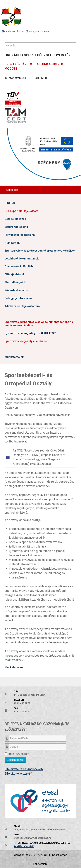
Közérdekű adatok (16, 290)
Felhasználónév (8, 737)
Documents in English (19, 267)
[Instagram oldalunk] (38, 31)
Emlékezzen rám (18, 754)
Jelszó (8, 745)
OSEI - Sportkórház (56, 855)
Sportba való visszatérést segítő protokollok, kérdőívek (40, 251)
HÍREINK (10, 203)
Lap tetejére (40, 864)
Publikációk (12, 243)
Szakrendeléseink (16, 227)
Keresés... (5, 42)
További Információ (24, 846)
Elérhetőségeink (15, 282)
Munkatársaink (14, 357)
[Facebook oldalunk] (13, 31)
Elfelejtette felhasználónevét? (24, 769)
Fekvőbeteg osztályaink (20, 235)
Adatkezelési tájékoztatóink (22, 306)
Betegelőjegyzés (15, 219)
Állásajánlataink (15, 274)
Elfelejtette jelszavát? (19, 774)
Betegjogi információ (18, 298)
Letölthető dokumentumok (22, 259)
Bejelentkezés (15, 760)
